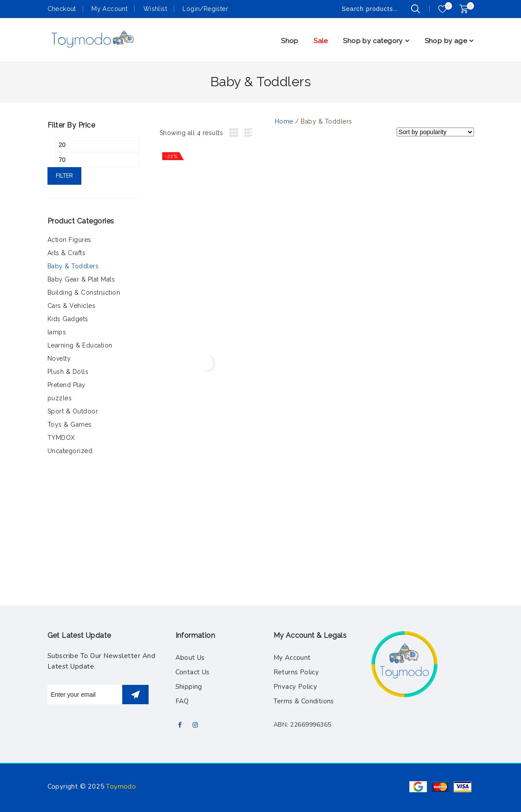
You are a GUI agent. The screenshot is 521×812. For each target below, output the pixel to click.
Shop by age (446, 41)
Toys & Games (70, 424)
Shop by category (373, 41)
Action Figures (69, 240)
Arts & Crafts (67, 253)
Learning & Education (80, 345)
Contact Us (193, 672)
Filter (64, 176)
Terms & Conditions (304, 701)
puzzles (60, 398)
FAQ (182, 701)
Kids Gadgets (68, 319)
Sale (321, 41)
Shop (290, 41)
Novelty (59, 358)
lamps (57, 332)
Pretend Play (67, 385)
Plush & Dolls (68, 372)
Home (284, 121)
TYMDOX (61, 438)
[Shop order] (435, 132)
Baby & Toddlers (73, 266)
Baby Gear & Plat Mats (81, 279)
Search (415, 9)
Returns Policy (296, 672)
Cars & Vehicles (72, 306)
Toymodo (121, 786)
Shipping (189, 687)
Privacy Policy (295, 687)
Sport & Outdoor (73, 411)
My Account (109, 9)
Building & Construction (84, 293)
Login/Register (205, 9)
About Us (190, 658)
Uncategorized (70, 451)
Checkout (62, 9)
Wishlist (155, 9)
